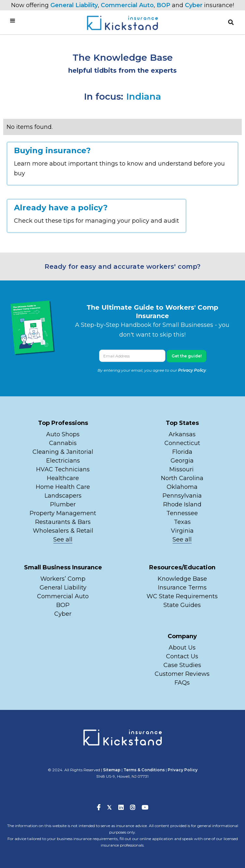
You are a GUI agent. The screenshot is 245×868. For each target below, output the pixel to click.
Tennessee (182, 513)
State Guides (182, 605)
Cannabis (63, 443)
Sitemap (112, 770)
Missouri (182, 469)
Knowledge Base (182, 579)
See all (63, 539)
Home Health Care (63, 487)
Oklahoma (182, 487)
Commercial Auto (127, 5)
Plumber (63, 504)
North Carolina (182, 478)
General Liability (74, 5)
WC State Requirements (182, 596)
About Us (182, 648)
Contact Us (182, 656)
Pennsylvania (182, 496)
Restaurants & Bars (63, 522)
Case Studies (182, 665)
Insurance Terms (182, 588)
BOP (163, 5)
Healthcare (63, 478)
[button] (231, 22)
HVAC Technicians (63, 469)
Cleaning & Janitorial (63, 452)
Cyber (194, 5)
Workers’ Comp (63, 579)
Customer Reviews (182, 674)
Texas (182, 522)
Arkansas (182, 434)
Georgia (182, 461)
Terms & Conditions (144, 770)
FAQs (182, 683)
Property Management (63, 513)
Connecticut (182, 443)
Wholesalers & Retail (63, 531)
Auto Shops (63, 434)
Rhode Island (182, 504)
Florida (182, 452)
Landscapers (63, 496)
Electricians (63, 461)
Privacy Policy (192, 370)
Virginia (182, 531)
